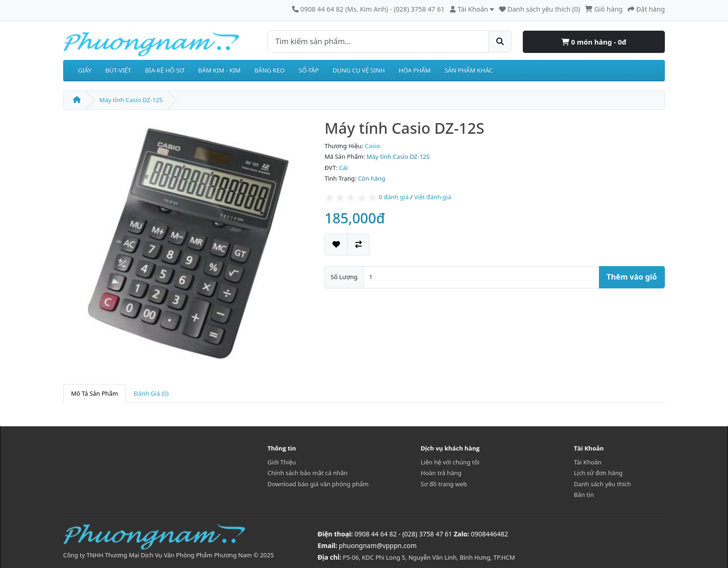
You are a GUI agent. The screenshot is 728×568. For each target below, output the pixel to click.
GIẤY (85, 70)
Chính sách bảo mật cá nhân (308, 473)
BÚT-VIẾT (118, 70)
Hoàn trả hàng (441, 473)
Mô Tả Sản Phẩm (94, 393)
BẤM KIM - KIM (219, 70)
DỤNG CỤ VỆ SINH (359, 70)
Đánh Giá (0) (151, 393)
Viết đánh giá (433, 197)
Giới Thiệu (282, 462)
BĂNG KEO (270, 70)
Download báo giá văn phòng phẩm (318, 484)
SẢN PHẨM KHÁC (469, 70)
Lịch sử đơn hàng (598, 473)
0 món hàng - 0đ (594, 42)
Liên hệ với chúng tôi (450, 462)
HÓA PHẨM (415, 70)
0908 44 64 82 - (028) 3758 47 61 (403, 534)
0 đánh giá (394, 197)
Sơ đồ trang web (444, 484)
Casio (373, 146)
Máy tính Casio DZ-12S (131, 100)
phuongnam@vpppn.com (378, 545)
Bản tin (584, 495)
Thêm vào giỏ (632, 277)
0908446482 (489, 534)
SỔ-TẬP (309, 70)
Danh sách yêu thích (602, 484)
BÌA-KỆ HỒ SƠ (165, 70)
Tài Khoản (588, 462)
